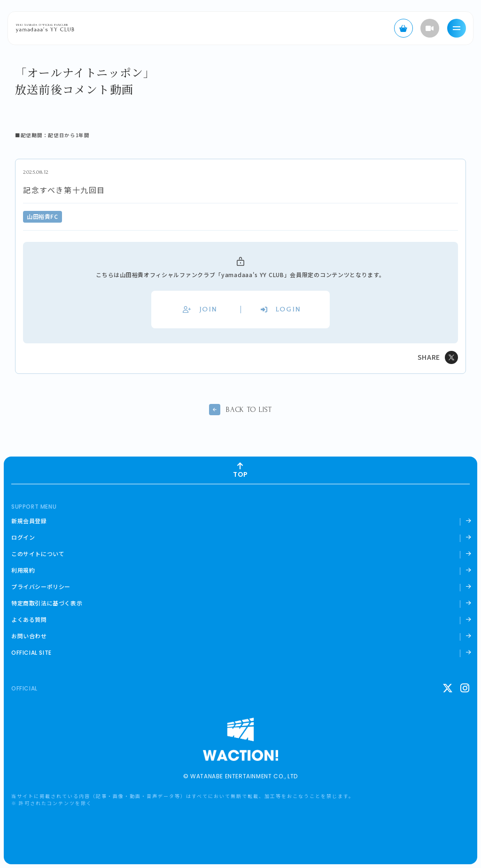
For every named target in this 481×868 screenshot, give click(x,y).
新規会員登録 (29, 521)
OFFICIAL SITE (31, 653)
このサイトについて (38, 554)
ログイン (23, 537)
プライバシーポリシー (41, 587)
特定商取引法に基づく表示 (47, 603)
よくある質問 (29, 620)
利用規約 (23, 570)
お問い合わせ (29, 636)
